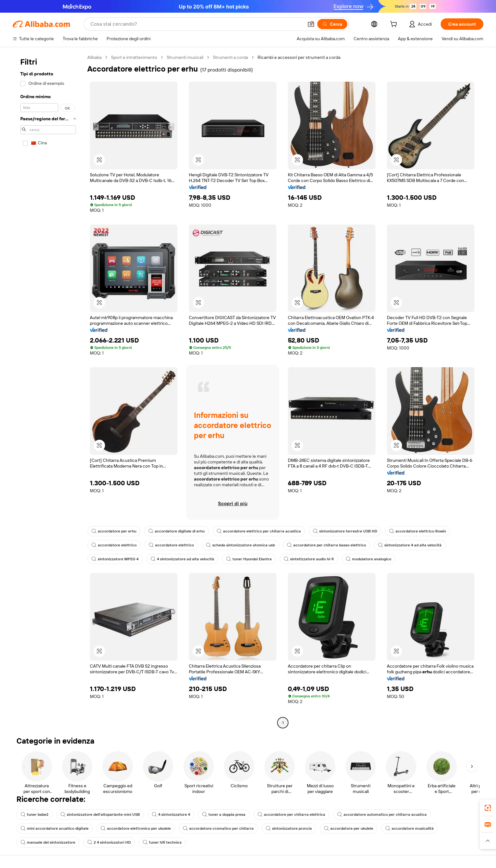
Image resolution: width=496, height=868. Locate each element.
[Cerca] (332, 24)
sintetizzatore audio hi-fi (309, 559)
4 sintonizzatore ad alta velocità (182, 559)
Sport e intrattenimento (134, 57)
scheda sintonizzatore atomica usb (240, 545)
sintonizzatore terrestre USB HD (345, 531)
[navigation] (48, 391)
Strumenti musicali (185, 57)
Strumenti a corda (230, 57)
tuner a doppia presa (224, 815)
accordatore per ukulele (349, 828)
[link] (488, 808)
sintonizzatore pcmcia (289, 828)
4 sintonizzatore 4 (171, 815)
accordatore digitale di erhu (177, 531)
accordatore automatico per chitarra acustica (382, 815)
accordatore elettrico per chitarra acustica (259, 531)
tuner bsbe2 (34, 815)
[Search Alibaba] (196, 24)
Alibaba (94, 57)
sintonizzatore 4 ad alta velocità (410, 545)
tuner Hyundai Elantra (249, 559)
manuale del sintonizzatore (48, 842)
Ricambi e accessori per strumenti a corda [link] (299, 57)
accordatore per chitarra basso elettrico (326, 545)
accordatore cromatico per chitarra (218, 828)
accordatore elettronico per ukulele (136, 828)
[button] (311, 24)
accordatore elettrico (114, 545)
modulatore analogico (369, 559)
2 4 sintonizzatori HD (109, 842)
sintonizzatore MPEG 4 (115, 559)
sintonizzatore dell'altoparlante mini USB (100, 815)
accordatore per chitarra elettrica (291, 815)
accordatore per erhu (114, 531)
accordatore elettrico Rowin (418, 531)
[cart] (395, 25)
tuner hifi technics (162, 842)
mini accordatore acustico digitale (55, 828)
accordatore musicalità (409, 828)
